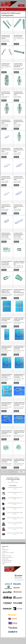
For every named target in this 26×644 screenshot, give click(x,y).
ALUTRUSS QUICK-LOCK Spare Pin (6, 64)
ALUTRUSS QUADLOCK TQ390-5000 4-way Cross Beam (7, 404)
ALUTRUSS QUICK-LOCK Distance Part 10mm (19, 93)
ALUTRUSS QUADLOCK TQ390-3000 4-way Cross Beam (7, 376)
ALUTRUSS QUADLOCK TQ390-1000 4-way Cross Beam (19, 319)
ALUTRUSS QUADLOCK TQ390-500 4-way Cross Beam (7, 319)
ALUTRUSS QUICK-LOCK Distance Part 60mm (6, 178)
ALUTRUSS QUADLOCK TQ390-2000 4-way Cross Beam (7, 347)
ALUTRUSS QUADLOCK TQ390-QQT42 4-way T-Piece (19, 460)
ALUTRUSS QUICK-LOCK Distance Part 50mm (19, 150)
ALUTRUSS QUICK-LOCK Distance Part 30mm (19, 122)
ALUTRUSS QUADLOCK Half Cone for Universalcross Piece (19, 291)
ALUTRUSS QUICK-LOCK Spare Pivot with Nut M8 (18, 65)
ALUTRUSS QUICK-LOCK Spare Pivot (18, 36)
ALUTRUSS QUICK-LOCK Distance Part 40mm (6, 150)
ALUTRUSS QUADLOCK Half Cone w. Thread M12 (19, 263)
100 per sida (13, 474)
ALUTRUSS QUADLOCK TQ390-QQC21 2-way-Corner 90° (19, 404)
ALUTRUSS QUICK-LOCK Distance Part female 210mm (19, 235)
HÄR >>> (13, 481)
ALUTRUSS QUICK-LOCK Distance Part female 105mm (6, 235)
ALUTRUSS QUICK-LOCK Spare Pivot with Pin (6, 37)
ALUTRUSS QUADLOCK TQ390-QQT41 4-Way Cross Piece (7, 460)
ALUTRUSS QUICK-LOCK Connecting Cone (6, 93)
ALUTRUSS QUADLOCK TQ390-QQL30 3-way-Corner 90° (7, 432)
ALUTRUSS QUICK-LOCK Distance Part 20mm (6, 122)
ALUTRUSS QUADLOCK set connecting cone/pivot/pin (7, 263)
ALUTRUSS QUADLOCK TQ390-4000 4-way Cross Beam (19, 376)
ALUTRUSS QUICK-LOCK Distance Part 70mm (19, 178)
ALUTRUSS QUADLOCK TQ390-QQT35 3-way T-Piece (19, 432)
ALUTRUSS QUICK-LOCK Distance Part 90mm (19, 206)
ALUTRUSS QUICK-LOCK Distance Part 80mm (6, 206)
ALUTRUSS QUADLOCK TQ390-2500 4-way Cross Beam (19, 347)
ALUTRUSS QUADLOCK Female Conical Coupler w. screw (7, 291)
